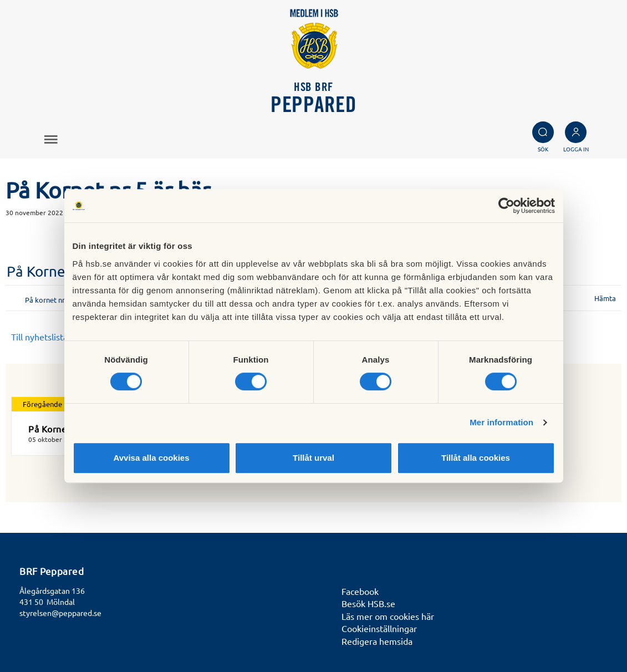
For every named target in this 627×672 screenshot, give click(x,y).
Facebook (360, 591)
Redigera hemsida (377, 641)
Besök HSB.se (368, 603)
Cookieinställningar (379, 628)
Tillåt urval (313, 458)
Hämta (605, 298)
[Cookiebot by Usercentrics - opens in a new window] (506, 206)
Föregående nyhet (52, 404)
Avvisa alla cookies (151, 458)
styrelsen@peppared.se (60, 613)
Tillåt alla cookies (476, 458)
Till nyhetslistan (42, 337)
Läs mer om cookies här (388, 616)
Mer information (501, 422)
